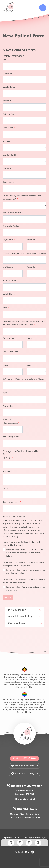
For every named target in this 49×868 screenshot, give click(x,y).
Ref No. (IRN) (8, 338)
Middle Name (9, 87)
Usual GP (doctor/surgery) (11, 422)
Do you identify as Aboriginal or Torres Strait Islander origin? (22, 198)
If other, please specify (13, 213)
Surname (7, 101)
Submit (8, 598)
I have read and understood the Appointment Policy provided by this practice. (23, 564)
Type (29, 366)
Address (7, 472)
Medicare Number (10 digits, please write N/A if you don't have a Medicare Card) (24, 323)
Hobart (32, 799)
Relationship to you (12, 502)
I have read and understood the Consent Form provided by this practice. (24, 581)
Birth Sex (7, 142)
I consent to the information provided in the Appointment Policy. (24, 571)
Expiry (29, 338)
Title (5, 60)
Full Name (8, 458)
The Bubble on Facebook (24, 766)
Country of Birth (9, 182)
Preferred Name (10, 114)
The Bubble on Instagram (24, 773)
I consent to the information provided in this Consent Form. (24, 589)
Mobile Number (10, 294)
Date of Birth (9, 128)
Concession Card (10, 352)
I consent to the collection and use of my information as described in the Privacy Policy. (23, 553)
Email (6, 308)
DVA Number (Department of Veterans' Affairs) (23, 379)
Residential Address (12, 226)
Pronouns (7, 169)
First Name (8, 74)
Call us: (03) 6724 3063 (24, 758)
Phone (6, 489)
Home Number (9, 281)
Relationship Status (11, 437)
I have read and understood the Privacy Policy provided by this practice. (24, 544)
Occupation (8, 406)
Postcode (31, 240)
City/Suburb (9, 240)
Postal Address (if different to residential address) (24, 254)
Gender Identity (10, 155)
